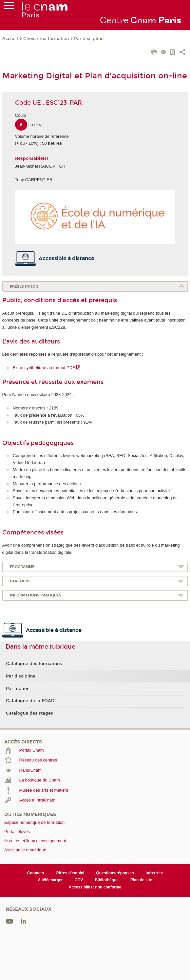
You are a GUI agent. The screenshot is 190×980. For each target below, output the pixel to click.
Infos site (154, 873)
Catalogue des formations (34, 664)
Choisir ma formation (46, 39)
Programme (22, 567)
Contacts (36, 873)
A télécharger (50, 880)
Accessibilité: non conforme (95, 887)
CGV (79, 880)
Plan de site (141, 880)
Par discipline (89, 39)
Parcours (20, 581)
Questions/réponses (115, 873)
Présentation (24, 287)
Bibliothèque (107, 880)
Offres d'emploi (70, 873)
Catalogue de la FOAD (30, 701)
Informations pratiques (36, 595)
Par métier (17, 689)
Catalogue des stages (29, 713)
